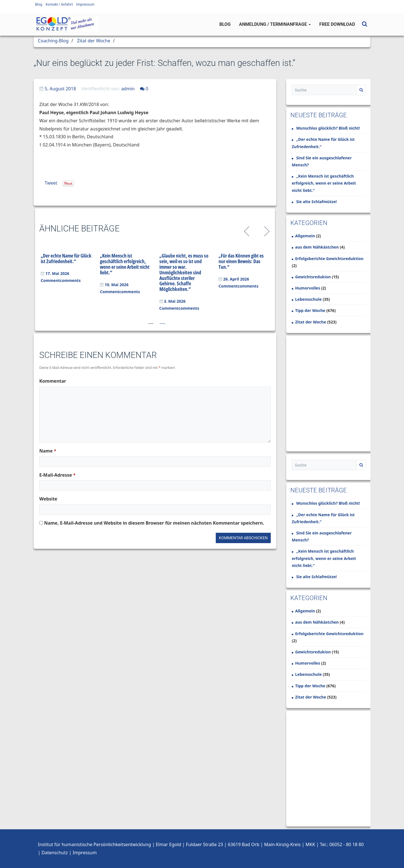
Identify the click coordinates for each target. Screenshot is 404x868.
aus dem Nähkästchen (317, 247)
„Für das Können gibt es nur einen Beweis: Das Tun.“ (241, 261)
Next (266, 231)
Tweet (51, 183)
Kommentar (53, 381)
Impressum (85, 4)
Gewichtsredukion (313, 277)
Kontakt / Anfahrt (59, 4)
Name (48, 451)
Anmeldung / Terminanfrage (275, 24)
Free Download (337, 24)
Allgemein (305, 236)
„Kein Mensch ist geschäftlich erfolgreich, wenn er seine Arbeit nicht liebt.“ (125, 264)
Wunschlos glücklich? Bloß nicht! (328, 128)
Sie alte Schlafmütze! (317, 202)
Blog (39, 4)
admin (128, 89)
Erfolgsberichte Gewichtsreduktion (329, 259)
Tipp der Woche (310, 310)
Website (48, 499)
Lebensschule (308, 299)
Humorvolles (308, 288)
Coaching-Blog (53, 41)
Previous (248, 231)
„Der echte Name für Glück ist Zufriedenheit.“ (66, 258)
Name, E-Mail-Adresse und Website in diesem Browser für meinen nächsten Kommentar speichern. (154, 523)
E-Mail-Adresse (57, 475)
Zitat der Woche (94, 41)
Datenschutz (55, 853)
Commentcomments (61, 280)
